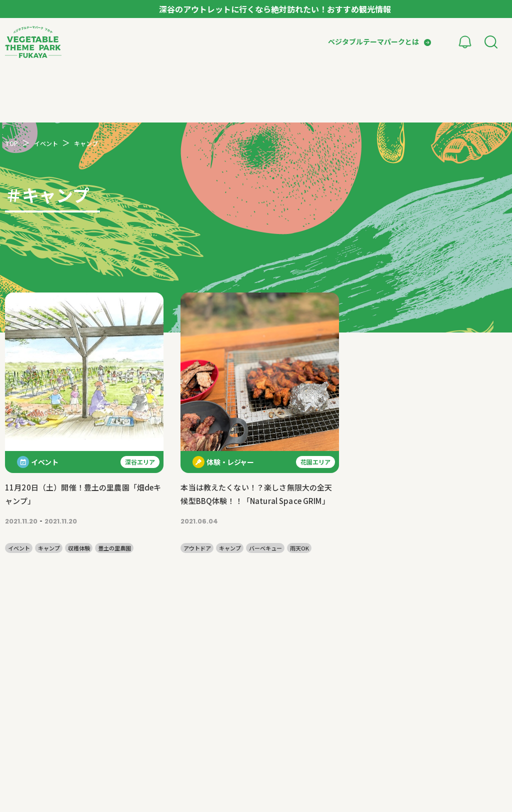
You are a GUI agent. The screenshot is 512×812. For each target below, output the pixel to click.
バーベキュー (265, 548)
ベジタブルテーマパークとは (373, 41)
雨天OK (299, 548)
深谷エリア (140, 462)
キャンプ (49, 548)
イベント (19, 548)
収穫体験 (79, 548)
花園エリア (315, 462)
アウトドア (197, 548)
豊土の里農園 (114, 548)
